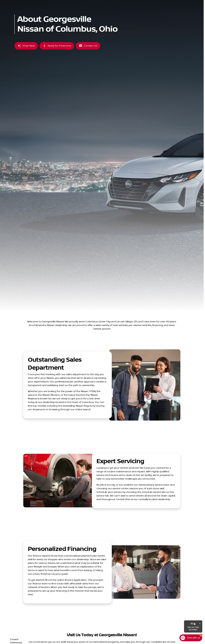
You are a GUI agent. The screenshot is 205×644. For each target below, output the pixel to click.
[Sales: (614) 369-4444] (147, 2)
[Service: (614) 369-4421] (111, 2)
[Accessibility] (7, 2)
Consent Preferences (16, 641)
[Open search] (172, 9)
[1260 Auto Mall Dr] (194, 2)
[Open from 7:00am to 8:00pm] (172, 2)
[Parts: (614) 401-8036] (130, 2)
